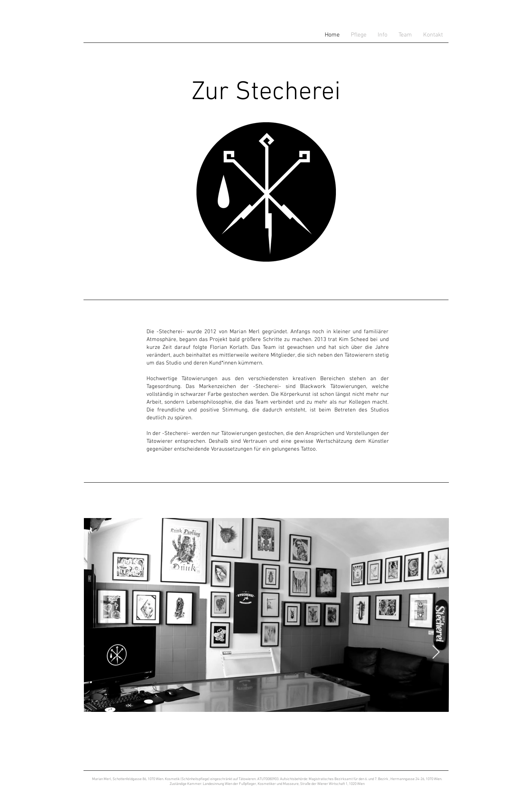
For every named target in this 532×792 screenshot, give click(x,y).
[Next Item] (436, 652)
